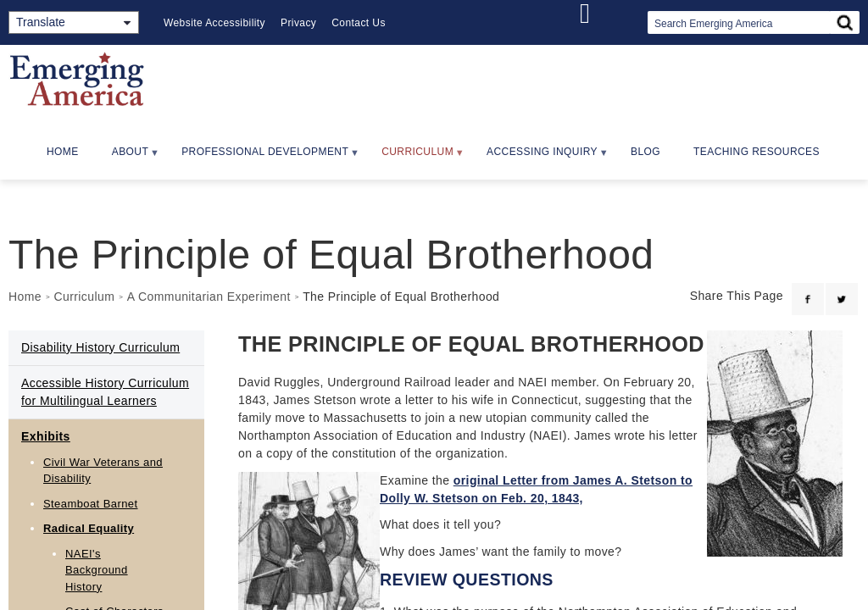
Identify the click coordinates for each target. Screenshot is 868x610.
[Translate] (74, 22)
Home (63, 152)
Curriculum (415, 157)
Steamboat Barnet (91, 504)
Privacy (298, 23)
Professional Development (263, 157)
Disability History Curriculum (100, 347)
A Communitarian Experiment (209, 297)
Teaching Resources (757, 152)
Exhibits (46, 436)
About (128, 157)
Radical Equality (89, 528)
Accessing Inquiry (540, 157)
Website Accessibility (214, 23)
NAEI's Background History (97, 570)
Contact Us (359, 23)
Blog (645, 152)
